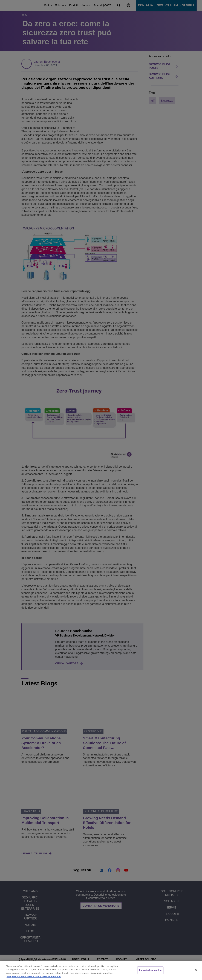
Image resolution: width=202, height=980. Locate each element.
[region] (101, 970)
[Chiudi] (196, 970)
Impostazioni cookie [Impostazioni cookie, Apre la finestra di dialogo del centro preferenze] (150, 970)
